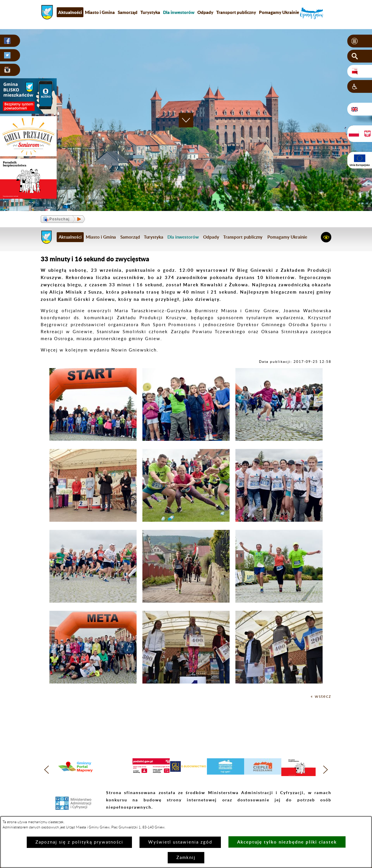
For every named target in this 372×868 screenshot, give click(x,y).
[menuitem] (179, 12)
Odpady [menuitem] (205, 12)
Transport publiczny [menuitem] (236, 12)
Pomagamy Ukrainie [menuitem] (279, 12)
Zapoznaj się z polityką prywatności (79, 842)
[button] (360, 41)
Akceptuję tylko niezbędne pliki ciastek (287, 842)
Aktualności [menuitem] (70, 12)
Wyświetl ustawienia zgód (180, 842)
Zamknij (186, 858)
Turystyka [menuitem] (150, 12)
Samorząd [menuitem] (128, 12)
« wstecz (321, 696)
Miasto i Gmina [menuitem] (100, 12)
